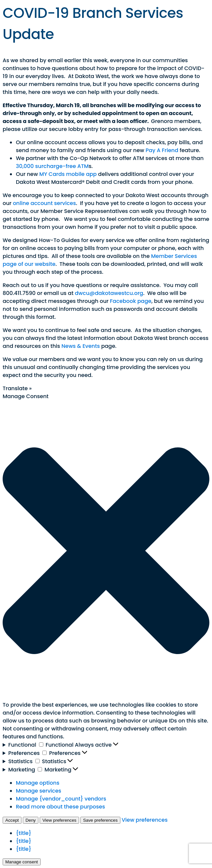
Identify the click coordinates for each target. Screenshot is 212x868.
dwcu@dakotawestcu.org (109, 293)
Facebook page (130, 301)
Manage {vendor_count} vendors (61, 799)
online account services (44, 203)
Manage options (38, 783)
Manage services (39, 791)
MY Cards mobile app (68, 174)
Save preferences (100, 820)
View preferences (59, 820)
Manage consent (22, 862)
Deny (31, 820)
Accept (12, 820)
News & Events (81, 346)
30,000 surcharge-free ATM (52, 166)
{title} (24, 833)
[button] (106, 551)
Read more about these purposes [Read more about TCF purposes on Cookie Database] (60, 807)
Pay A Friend (162, 150)
